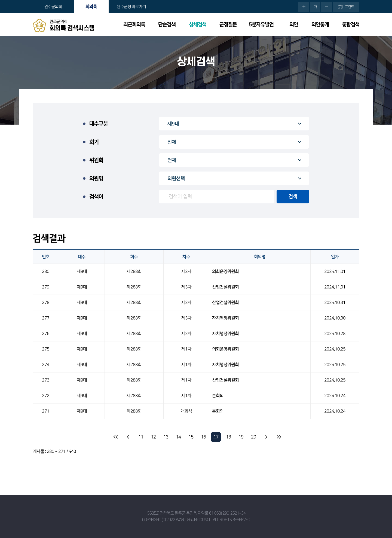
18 (228, 437)
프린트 (349, 7)
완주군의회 (53, 7)
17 (216, 437)
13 (166, 437)
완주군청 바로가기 (131, 7)
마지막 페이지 (278, 437)
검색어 (96, 197)
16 (203, 437)
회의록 (91, 7)
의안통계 (320, 25)
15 (191, 437)
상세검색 (198, 25)
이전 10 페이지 (128, 437)
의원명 (96, 179)
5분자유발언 (261, 25)
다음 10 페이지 (266, 437)
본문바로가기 (0, 0)
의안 (294, 25)
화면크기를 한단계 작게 (327, 7)
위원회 (96, 160)
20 (253, 437)
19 (241, 437)
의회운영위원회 (225, 271)
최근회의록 (134, 25)
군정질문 (228, 25)
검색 (293, 197)
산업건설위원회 (225, 287)
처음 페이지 (116, 437)
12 (153, 437)
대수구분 (99, 124)
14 (178, 437)
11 (141, 437)
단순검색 (167, 25)
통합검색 (351, 25)
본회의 (218, 396)
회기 (94, 142)
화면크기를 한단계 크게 (304, 7)
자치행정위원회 (225, 318)
